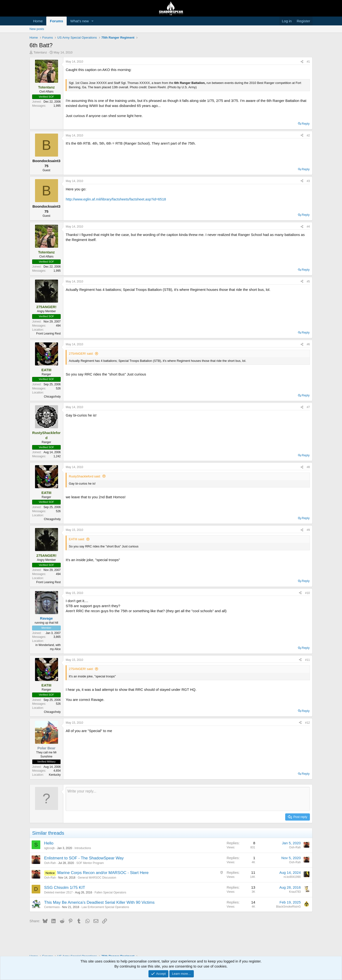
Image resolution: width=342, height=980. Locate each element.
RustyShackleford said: (85, 476)
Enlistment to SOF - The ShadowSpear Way (84, 858)
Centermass (52, 907)
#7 (308, 407)
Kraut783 (295, 892)
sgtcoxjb (49, 848)
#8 (308, 467)
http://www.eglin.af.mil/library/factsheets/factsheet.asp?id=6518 (116, 199)
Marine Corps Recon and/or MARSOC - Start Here (103, 873)
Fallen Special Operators (110, 892)
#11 (307, 660)
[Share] (302, 62)
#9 (308, 530)
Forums (56, 21)
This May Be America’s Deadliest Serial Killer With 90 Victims (99, 902)
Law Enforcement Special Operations (105, 907)
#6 (308, 344)
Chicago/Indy (52, 397)
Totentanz (40, 52)
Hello (49, 843)
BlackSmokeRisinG (288, 907)
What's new (80, 21)
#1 (308, 62)
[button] (93, 21)
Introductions (83, 848)
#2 (308, 135)
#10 (307, 593)
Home (38, 21)
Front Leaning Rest (48, 334)
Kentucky (55, 775)
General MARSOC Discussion (97, 878)
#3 (308, 181)
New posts (37, 29)
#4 (308, 227)
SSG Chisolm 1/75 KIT (65, 888)
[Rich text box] (188, 799)
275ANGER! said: (81, 354)
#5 (308, 282)
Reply (306, 124)
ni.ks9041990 (292, 877)
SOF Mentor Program (90, 863)
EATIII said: (77, 539)
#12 (307, 723)
